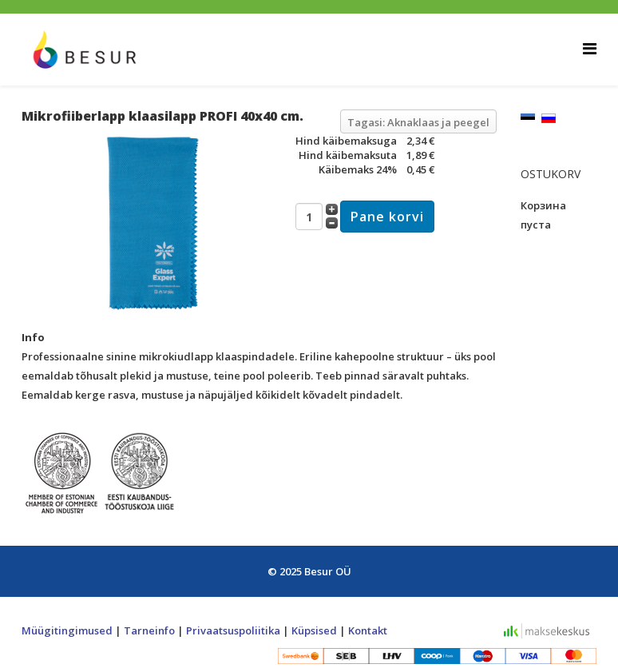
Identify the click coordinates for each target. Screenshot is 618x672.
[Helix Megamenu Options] (590, 48)
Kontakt (368, 630)
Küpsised (314, 630)
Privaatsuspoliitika (233, 630)
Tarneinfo (149, 630)
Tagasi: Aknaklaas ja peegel (418, 122)
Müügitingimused (67, 630)
